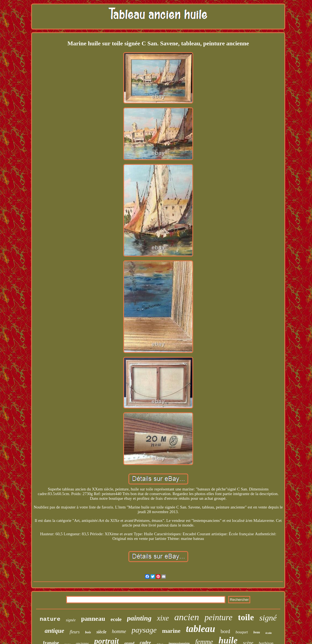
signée (71, 620)
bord (225, 631)
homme (119, 631)
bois (88, 632)
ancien (187, 617)
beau (257, 632)
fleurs (75, 632)
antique (54, 631)
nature (50, 619)
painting (139, 618)
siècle (101, 632)
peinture (219, 617)
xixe (163, 618)
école (268, 633)
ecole (116, 619)
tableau (201, 629)
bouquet (242, 632)
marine (171, 631)
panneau (93, 619)
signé (268, 618)
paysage (144, 630)
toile (246, 617)
